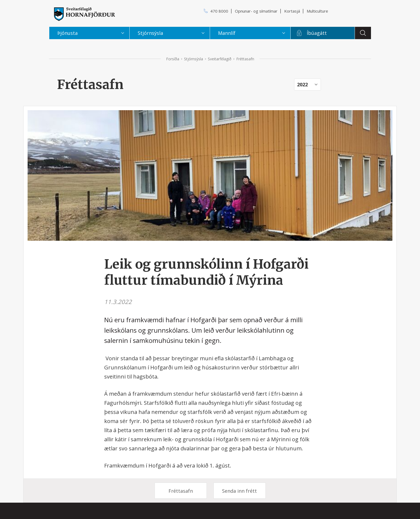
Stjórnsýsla (194, 59)
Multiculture (317, 11)
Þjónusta (67, 33)
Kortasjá (292, 11)
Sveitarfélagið (220, 59)
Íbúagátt (317, 33)
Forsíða (173, 59)
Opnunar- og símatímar (256, 11)
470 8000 (219, 11)
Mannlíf (227, 33)
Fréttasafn (181, 491)
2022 (302, 84)
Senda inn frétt (239, 491)
